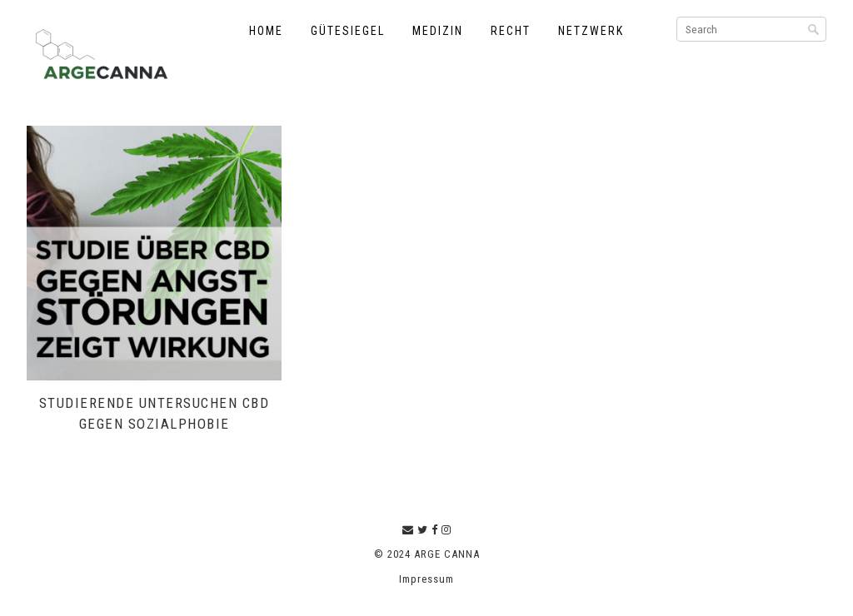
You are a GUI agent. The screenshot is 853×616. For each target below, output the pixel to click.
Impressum (426, 579)
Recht (511, 31)
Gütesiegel (348, 31)
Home (266, 31)
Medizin (438, 31)
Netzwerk (591, 31)
